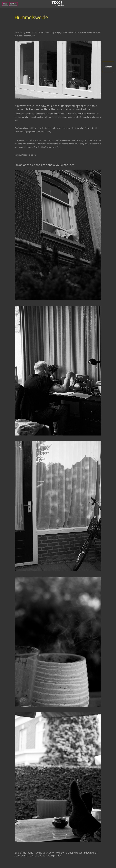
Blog (5, 4)
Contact (13, 4)
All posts (108, 67)
